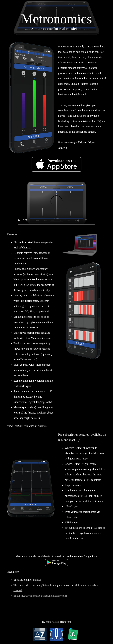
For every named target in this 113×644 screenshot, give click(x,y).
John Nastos (52, 622)
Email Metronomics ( (25, 596)
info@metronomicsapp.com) (52, 596)
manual (37, 580)
